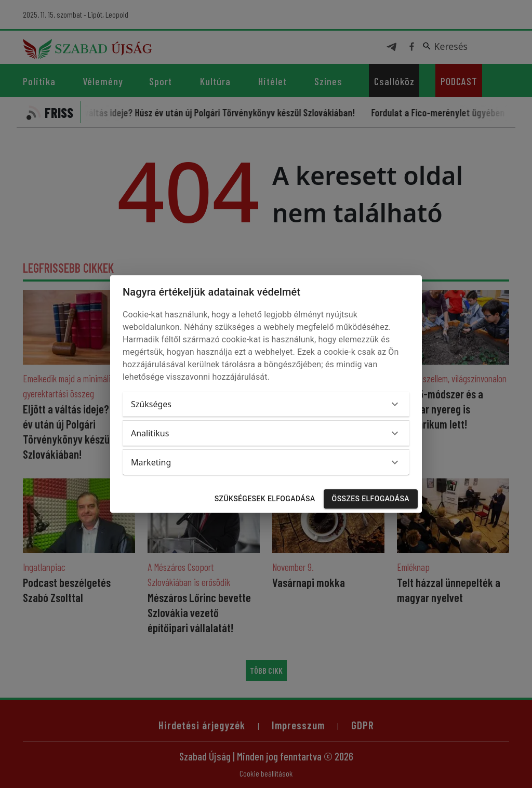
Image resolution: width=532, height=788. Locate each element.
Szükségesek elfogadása (265, 499)
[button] (266, 404)
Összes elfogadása (371, 499)
